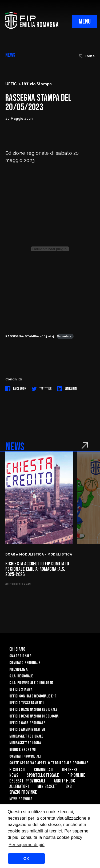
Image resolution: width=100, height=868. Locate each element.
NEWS (10, 55)
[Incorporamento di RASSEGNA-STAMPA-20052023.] (50, 249)
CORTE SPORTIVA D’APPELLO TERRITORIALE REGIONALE (49, 763)
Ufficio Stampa (21, 690)
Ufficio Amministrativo (27, 730)
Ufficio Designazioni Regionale (33, 710)
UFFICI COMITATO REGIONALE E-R (33, 696)
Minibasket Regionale (27, 736)
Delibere (70, 770)
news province (21, 799)
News (14, 775)
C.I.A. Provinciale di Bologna (31, 683)
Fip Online (76, 775)
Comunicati (44, 770)
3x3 (69, 787)
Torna (87, 56)
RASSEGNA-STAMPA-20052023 (30, 336)
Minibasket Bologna (25, 743)
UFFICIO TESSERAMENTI (27, 703)
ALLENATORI (19, 787)
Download (65, 336)
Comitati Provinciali (25, 756)
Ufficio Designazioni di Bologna (34, 716)
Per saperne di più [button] (27, 845)
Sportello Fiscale (43, 775)
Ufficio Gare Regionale (27, 723)
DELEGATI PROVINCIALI (27, 781)
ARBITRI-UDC (64, 781)
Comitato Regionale (25, 663)
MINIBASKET (47, 787)
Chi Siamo (17, 649)
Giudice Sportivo (23, 750)
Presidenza (18, 670)
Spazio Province (23, 792)
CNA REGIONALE (21, 656)
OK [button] (26, 858)
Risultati (17, 770)
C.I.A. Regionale (21, 676)
